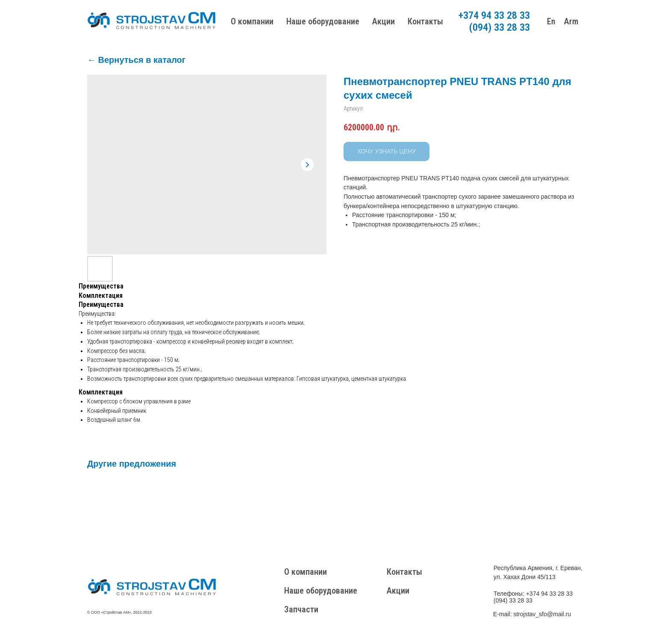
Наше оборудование (323, 21)
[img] (152, 587)
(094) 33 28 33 (500, 27)
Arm (571, 21)
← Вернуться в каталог (136, 60)
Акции (383, 21)
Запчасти (301, 609)
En (551, 21)
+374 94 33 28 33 (494, 15)
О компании (252, 21)
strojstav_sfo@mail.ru (542, 614)
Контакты (425, 21)
